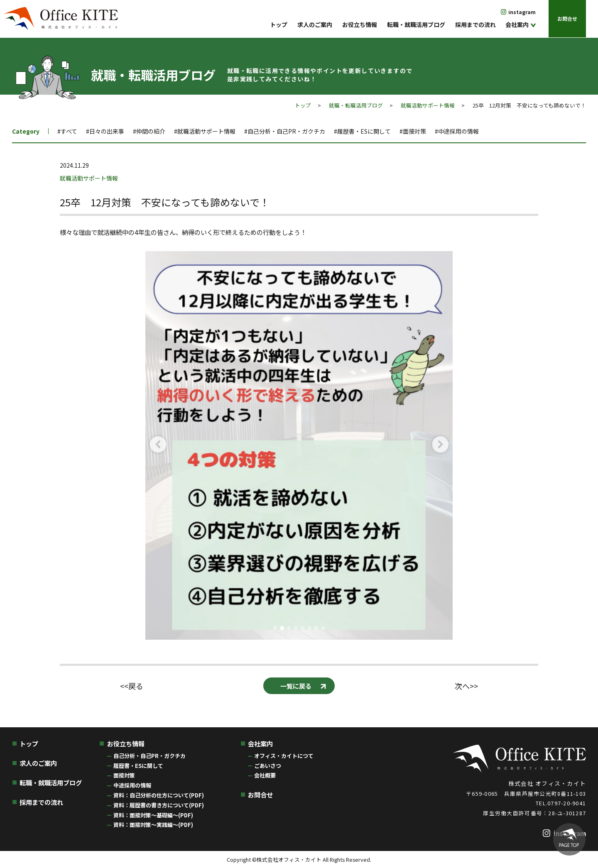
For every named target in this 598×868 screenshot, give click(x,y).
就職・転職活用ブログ (356, 105)
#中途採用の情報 (457, 131)
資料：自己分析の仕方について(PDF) (159, 795)
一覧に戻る (296, 686)
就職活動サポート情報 (428, 105)
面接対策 (124, 775)
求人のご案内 (315, 24)
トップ (279, 24)
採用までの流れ (475, 24)
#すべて (67, 131)
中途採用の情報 (132, 785)
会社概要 (265, 775)
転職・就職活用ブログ (416, 24)
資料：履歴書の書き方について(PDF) (159, 805)
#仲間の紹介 (149, 131)
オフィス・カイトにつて (284, 756)
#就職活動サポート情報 (205, 131)
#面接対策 (413, 131)
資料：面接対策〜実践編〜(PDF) (153, 825)
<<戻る (132, 686)
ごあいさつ (268, 766)
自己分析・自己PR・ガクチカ (149, 756)
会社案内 (517, 24)
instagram (522, 12)
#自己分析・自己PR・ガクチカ (285, 131)
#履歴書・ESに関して (362, 131)
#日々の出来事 (105, 131)
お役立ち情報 (360, 24)
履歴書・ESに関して (138, 766)
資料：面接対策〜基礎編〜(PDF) (153, 815)
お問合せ (567, 18)
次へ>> (466, 686)
